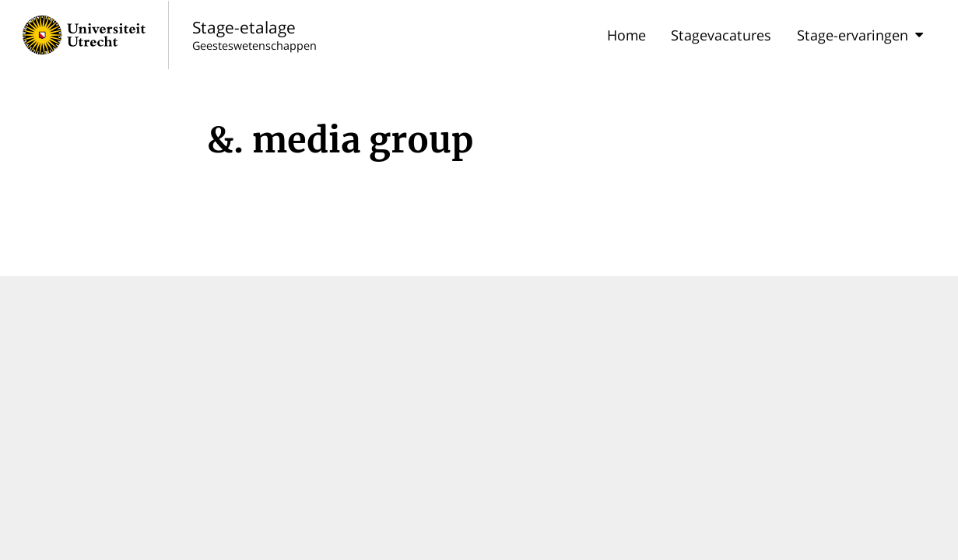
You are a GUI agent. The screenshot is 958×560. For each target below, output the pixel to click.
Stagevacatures (721, 35)
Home (626, 35)
